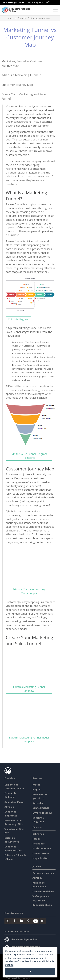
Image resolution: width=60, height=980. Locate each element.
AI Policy (37, 878)
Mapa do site (40, 858)
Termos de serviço (43, 873)
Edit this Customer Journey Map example (29, 591)
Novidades (39, 844)
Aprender (38, 803)
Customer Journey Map (17, 85)
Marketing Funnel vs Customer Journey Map (23, 63)
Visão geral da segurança (18, 978)
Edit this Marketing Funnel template (29, 689)
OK (30, 971)
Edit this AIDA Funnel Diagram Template (29, 456)
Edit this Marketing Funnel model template (29, 739)
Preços (36, 785)
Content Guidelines (44, 891)
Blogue (36, 789)
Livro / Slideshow (42, 813)
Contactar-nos (41, 853)
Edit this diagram (18, 319)
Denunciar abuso (42, 905)
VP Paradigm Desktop (39, 2)
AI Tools (9, 807)
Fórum (36, 839)
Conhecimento (41, 808)
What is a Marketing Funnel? (21, 75)
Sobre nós (38, 834)
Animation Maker (14, 802)
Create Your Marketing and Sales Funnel (24, 96)
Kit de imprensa (42, 848)
